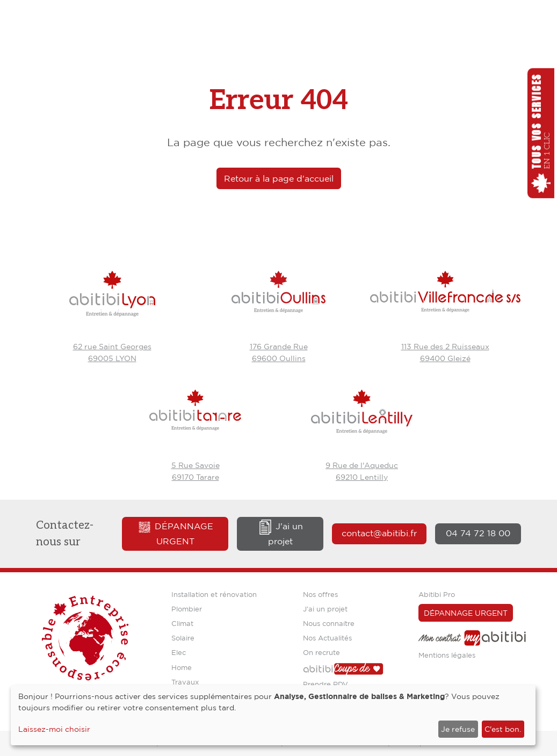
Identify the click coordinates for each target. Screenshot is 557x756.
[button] (541, 133)
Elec (179, 652)
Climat (182, 623)
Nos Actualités (327, 638)
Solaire (183, 638)
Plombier (187, 609)
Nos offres (320, 594)
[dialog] (273, 715)
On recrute (321, 652)
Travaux (185, 682)
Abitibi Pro (437, 594)
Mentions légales (447, 655)
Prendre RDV (325, 684)
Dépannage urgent (175, 534)
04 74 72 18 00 (478, 533)
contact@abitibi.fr (379, 533)
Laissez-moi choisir (54, 729)
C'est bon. (503, 729)
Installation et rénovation (214, 594)
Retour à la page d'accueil (279, 178)
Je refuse (458, 729)
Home (182, 667)
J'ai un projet (280, 534)
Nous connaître (329, 623)
